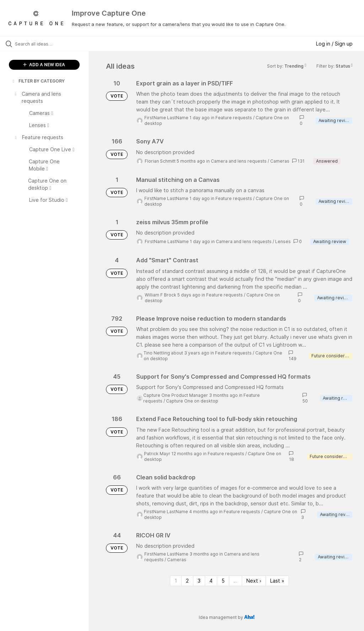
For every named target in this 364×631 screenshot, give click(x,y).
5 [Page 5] (223, 581)
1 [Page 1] (176, 581)
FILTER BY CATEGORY (38, 81)
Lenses (283, 241)
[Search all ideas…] (48, 44)
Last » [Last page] (277, 581)
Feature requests (234, 118)
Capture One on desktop (192, 401)
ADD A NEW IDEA (44, 65)
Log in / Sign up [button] (334, 44)
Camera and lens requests (239, 161)
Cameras (280, 161)
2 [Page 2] (187, 581)
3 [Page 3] (199, 581)
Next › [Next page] (254, 581)
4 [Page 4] (211, 581)
